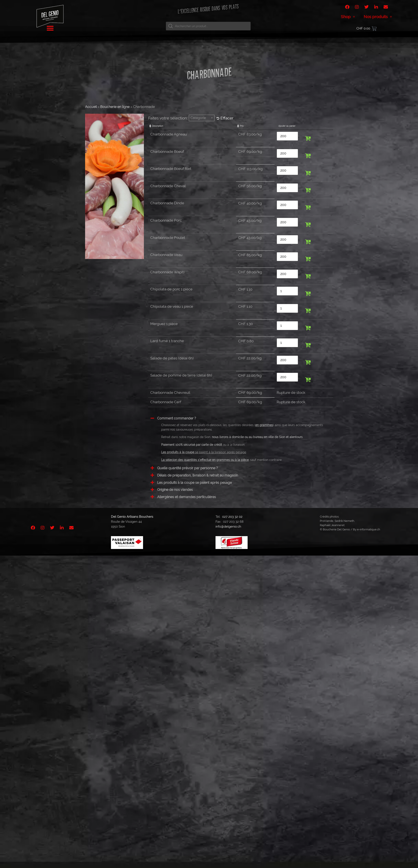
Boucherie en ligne (115, 107)
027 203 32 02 (232, 517)
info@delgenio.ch (228, 527)
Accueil (91, 107)
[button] (308, 138)
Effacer (225, 118)
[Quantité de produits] (287, 136)
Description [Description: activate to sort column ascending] (158, 126)
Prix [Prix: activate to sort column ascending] (242, 126)
